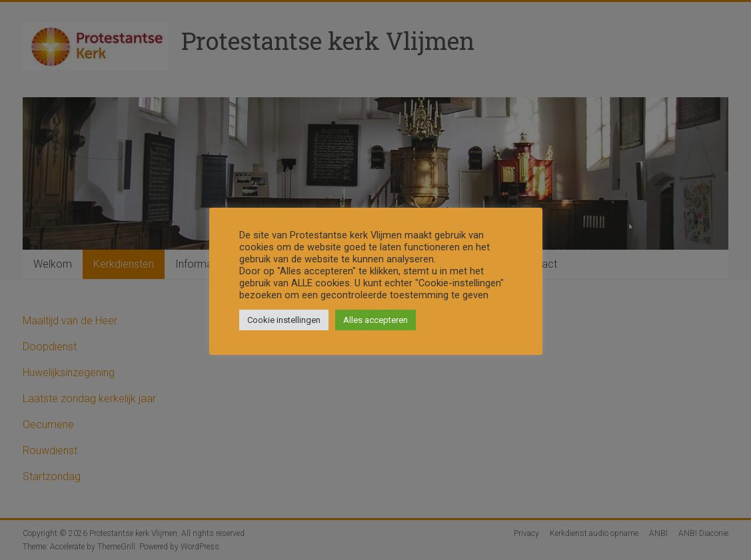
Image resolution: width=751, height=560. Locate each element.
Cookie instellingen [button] (284, 320)
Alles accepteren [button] (375, 320)
